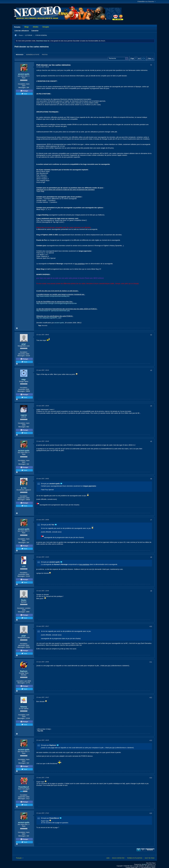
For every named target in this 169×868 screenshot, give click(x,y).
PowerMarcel (24, 787)
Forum (21, 35)
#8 (151, 557)
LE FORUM (29, 35)
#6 (151, 479)
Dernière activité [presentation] (33, 55)
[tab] (20, 55)
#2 (151, 335)
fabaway (24, 707)
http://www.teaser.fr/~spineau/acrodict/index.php (53, 311)
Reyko (24, 600)
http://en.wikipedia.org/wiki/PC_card (49, 318)
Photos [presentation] (45, 55)
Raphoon (24, 671)
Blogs (27, 27)
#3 (151, 370)
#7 (151, 520)
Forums (17, 27)
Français (20, 858)
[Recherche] (118, 58)
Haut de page (150, 858)
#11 (151, 662)
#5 (151, 441)
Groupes (46, 27)
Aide (108, 858)
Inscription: (22, 84)
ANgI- (24, 380)
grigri (24, 344)
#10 (151, 626)
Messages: (22, 88)
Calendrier (35, 31)
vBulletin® (145, 864)
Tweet (24, 94)
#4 (151, 406)
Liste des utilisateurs (22, 31)
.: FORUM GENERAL (41, 35)
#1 (151, 65)
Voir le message (61, 484)
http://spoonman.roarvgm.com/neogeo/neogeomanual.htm (57, 303)
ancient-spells (24, 74)
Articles (36, 27)
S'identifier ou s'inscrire (147, 2)
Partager (24, 91)
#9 (151, 591)
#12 (151, 698)
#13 (151, 740)
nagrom (24, 415)
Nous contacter (118, 858)
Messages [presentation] (20, 55)
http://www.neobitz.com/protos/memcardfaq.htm (53, 296)
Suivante (150, 850)
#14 (151, 778)
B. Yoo (24, 488)
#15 (151, 813)
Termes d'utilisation (135, 858)
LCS (24, 566)
